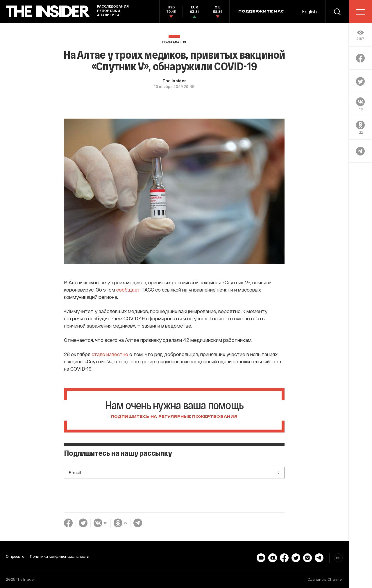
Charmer (335, 579)
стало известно (110, 354)
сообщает (128, 289)
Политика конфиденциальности (60, 556)
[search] (337, 12)
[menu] (361, 12)
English (309, 11)
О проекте (15, 556)
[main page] (48, 11)
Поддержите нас (261, 12)
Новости (174, 42)
